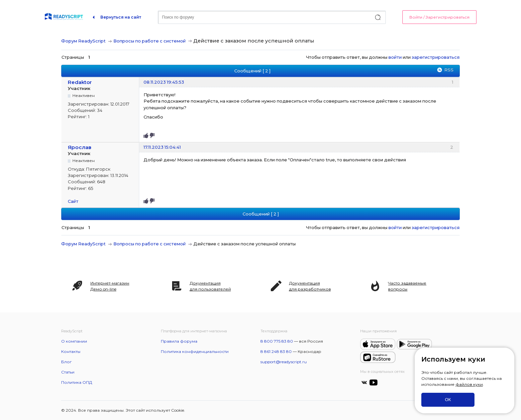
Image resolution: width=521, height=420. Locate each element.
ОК (448, 400)
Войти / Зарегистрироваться (439, 17)
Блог (66, 362)
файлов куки (469, 384)
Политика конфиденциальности (195, 351)
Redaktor (80, 82)
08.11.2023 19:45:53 (164, 82)
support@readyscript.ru (284, 362)
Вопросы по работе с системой (150, 41)
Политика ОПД (77, 382)
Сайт (73, 201)
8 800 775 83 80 (277, 341)
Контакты (71, 351)
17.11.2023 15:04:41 (162, 147)
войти (395, 57)
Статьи (68, 372)
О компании (74, 341)
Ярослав (80, 147)
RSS (449, 70)
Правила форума (179, 341)
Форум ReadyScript (83, 41)
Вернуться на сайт (121, 17)
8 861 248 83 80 (276, 351)
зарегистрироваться (436, 57)
